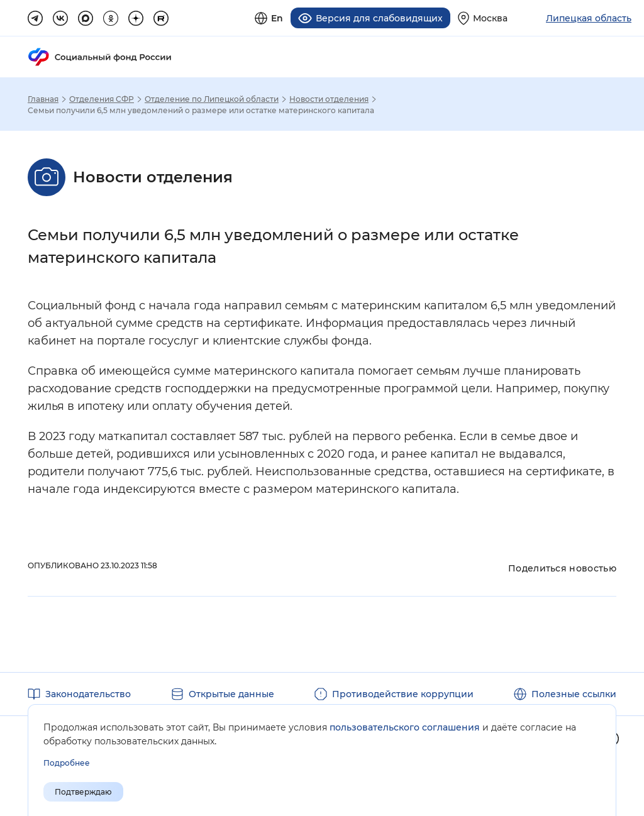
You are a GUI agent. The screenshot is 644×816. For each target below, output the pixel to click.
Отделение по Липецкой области (212, 99)
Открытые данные (231, 694)
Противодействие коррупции (403, 694)
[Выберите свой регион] (483, 18)
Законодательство (88, 694)
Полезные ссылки (574, 694)
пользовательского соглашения (405, 727)
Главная (43, 99)
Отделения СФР (102, 99)
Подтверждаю (83, 792)
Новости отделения (329, 99)
